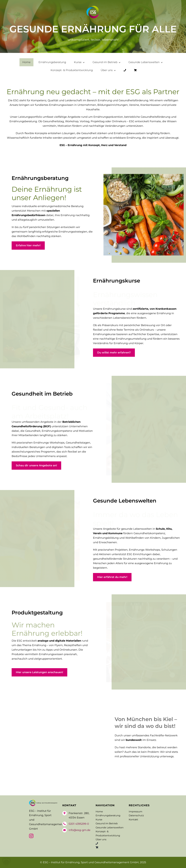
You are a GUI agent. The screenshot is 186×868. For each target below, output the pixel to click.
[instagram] (31, 836)
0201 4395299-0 (79, 824)
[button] (6, 862)
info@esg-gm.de (79, 830)
